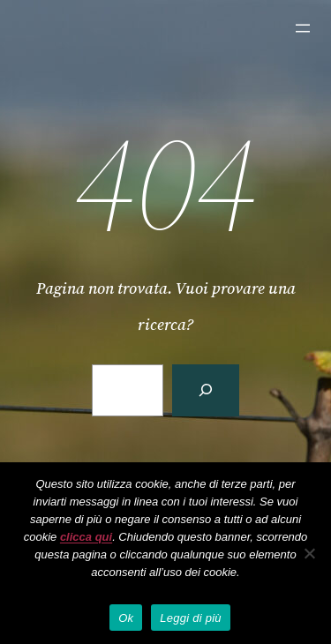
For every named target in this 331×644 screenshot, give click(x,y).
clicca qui (86, 537)
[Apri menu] (303, 28)
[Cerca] (206, 390)
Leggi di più (191, 618)
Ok (126, 618)
